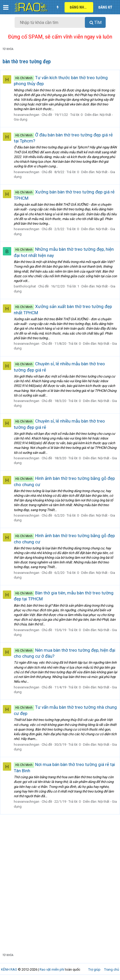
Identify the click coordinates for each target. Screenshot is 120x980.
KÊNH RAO (9, 969)
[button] (6, 7)
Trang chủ (112, 969)
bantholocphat (25, 286)
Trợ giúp (94, 969)
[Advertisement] (60, 885)
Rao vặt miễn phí (52, 969)
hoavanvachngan (27, 115)
